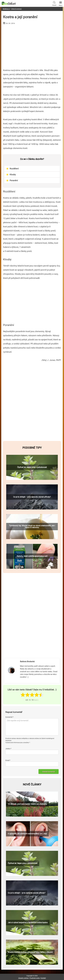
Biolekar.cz (6, 9)
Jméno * (8, 749)
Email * (8, 760)
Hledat (54, 3)
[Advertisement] (32, 46)
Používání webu (35, 978)
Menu (61, 3)
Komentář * (9, 717)
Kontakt (43, 978)
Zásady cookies (23, 978)
